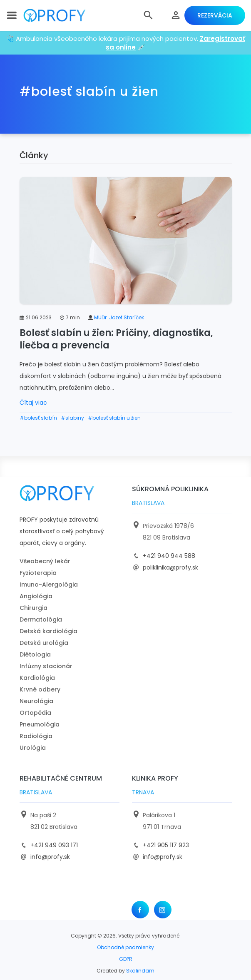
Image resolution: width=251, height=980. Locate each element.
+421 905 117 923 (166, 845)
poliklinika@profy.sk (170, 567)
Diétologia (35, 654)
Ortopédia (35, 713)
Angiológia (36, 596)
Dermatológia (41, 619)
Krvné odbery (40, 689)
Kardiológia (37, 678)
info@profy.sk (50, 857)
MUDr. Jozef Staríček (119, 317)
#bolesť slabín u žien (114, 418)
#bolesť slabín (38, 418)
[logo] (55, 16)
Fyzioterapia (38, 573)
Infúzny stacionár (46, 666)
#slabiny (72, 418)
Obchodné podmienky (125, 947)
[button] (148, 15)
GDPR (126, 959)
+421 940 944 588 (169, 556)
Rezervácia (215, 15)
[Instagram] (163, 910)
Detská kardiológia (48, 631)
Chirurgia (34, 608)
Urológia (33, 748)
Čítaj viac (33, 403)
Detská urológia (44, 643)
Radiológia (36, 736)
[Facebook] (140, 910)
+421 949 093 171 (54, 845)
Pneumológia (40, 724)
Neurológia (36, 701)
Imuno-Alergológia (49, 585)
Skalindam (140, 971)
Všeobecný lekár (45, 561)
